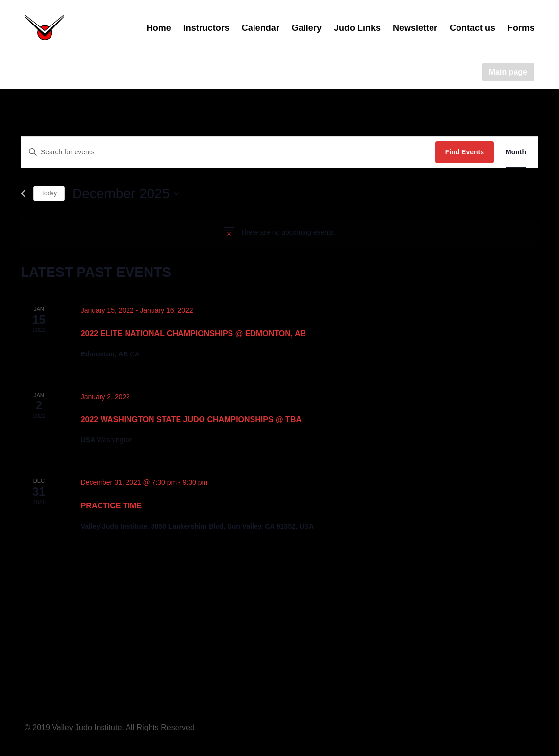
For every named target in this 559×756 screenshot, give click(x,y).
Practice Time (111, 506)
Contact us (472, 28)
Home (159, 28)
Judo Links (357, 28)
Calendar (261, 28)
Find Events (465, 152)
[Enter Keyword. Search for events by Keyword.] (228, 152)
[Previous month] (23, 193)
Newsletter (415, 28)
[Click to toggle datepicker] (126, 194)
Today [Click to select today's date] (49, 193)
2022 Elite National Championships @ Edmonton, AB (194, 334)
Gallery (307, 28)
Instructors (206, 28)
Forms (521, 28)
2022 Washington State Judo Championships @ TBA (191, 419)
